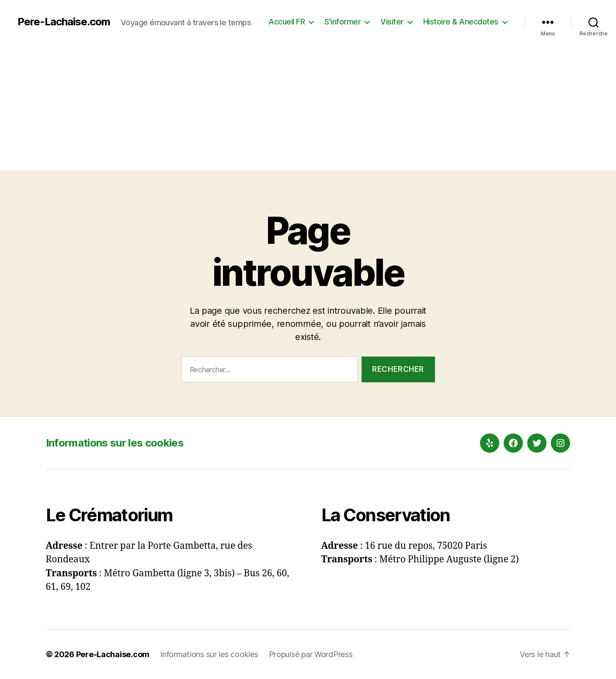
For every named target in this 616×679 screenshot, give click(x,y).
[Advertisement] (308, 109)
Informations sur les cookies (115, 443)
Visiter (392, 22)
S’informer (343, 22)
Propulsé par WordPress (311, 654)
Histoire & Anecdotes (461, 22)
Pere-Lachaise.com (64, 22)
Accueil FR (287, 22)
